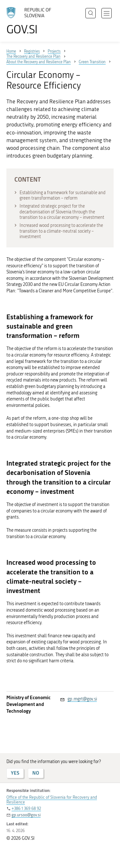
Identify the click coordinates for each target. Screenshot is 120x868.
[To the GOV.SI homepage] (32, 21)
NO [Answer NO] (36, 773)
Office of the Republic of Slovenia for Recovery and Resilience (52, 800)
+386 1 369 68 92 (26, 808)
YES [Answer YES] (15, 773)
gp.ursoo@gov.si (26, 815)
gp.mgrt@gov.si (82, 699)
